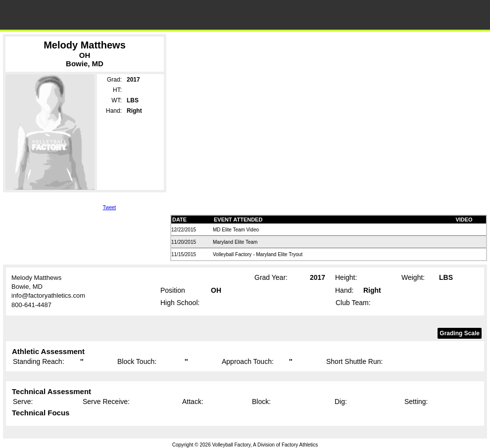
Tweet (110, 207)
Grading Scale (460, 333)
